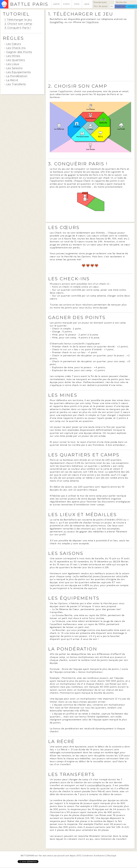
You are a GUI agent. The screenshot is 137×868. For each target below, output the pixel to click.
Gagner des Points (19, 52)
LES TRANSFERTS (71, 774)
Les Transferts (16, 84)
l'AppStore (92, 22)
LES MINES (63, 395)
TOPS (77, 4)
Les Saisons (14, 68)
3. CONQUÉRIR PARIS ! (78, 164)
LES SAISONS (66, 553)
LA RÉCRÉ (61, 741)
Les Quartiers (16, 60)
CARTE (56, 4)
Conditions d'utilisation (94, 856)
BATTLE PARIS (29, 4)
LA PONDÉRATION (73, 649)
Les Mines (13, 56)
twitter (131, 6)
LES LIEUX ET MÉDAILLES (82, 514)
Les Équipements (19, 72)
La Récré (12, 80)
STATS (66, 4)
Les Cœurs (14, 44)
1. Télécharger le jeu (18, 20)
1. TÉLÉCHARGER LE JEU (81, 14)
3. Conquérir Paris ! (18, 28)
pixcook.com (63, 856)
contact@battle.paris (99, 785)
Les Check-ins (16, 48)
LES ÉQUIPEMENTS (74, 598)
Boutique (112, 856)
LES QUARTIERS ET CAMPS (84, 455)
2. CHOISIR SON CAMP (78, 86)
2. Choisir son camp (18, 24)
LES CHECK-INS (69, 279)
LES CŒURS (64, 227)
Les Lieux (13, 64)
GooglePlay (56, 22)
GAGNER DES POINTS (77, 317)
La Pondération (17, 76)
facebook (120, 6)
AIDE (87, 4)
